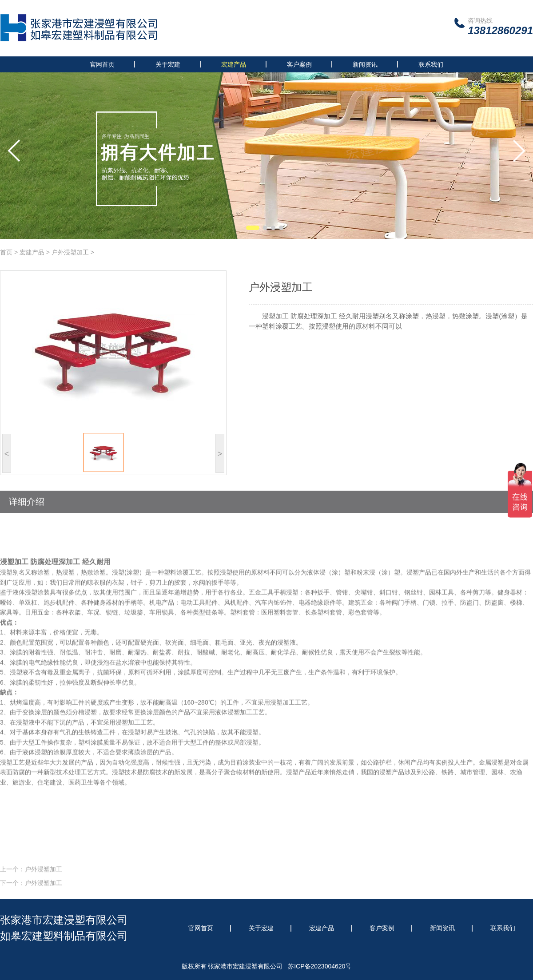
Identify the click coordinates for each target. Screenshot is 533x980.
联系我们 (431, 64)
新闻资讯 (365, 64)
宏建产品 (234, 64)
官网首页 (102, 64)
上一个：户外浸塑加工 (31, 879)
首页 (6, 252)
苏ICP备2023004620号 (320, 966)
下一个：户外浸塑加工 (31, 893)
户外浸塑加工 (70, 252)
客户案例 (299, 64)
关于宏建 (168, 64)
